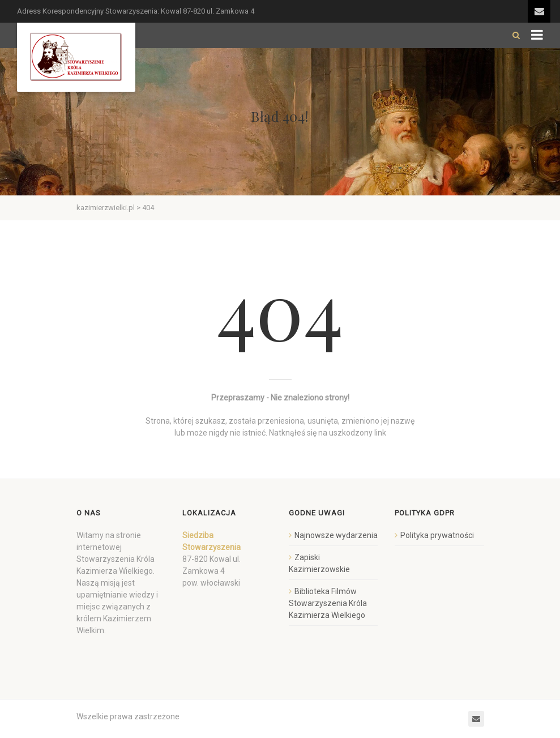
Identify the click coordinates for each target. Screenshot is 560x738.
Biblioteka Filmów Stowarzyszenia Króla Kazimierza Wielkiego (328, 603)
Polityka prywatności (437, 535)
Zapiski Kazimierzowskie (319, 563)
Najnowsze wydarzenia (336, 535)
